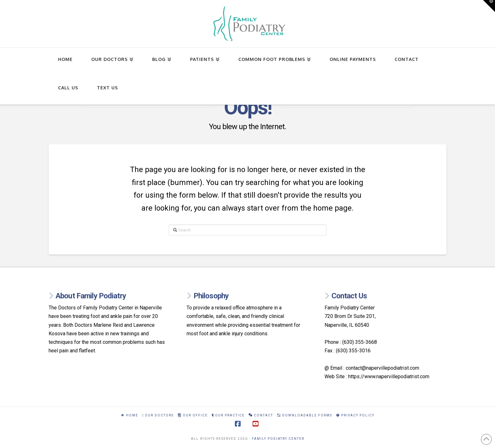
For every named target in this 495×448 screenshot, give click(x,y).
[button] (489, 6)
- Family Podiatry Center (277, 439)
